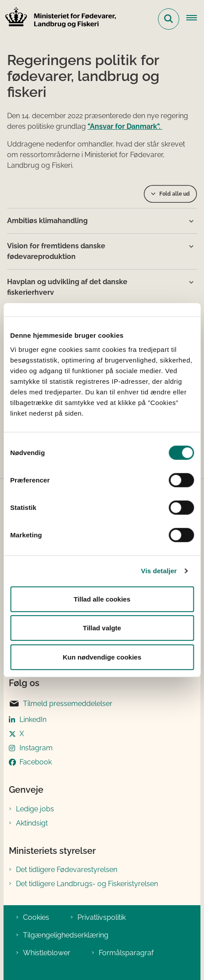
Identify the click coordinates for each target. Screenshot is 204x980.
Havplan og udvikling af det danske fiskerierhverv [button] (67, 287)
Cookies (36, 917)
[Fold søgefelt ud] (169, 19)
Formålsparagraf (126, 953)
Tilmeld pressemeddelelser (61, 704)
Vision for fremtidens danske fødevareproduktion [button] (56, 251)
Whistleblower (47, 953)
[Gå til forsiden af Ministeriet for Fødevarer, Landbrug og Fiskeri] (58, 19)
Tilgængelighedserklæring (66, 935)
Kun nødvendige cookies (102, 657)
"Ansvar (101, 126)
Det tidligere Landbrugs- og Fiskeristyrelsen (87, 884)
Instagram (36, 748)
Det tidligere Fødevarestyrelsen (67, 870)
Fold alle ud (175, 194)
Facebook (36, 762)
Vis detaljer (159, 571)
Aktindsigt (32, 823)
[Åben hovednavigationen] (195, 19)
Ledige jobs (35, 809)
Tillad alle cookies (102, 599)
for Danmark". (139, 126)
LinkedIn (33, 720)
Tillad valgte (102, 628)
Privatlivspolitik (102, 917)
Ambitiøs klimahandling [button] (47, 221)
